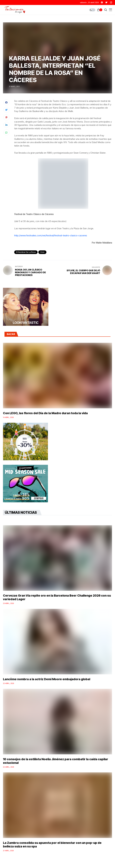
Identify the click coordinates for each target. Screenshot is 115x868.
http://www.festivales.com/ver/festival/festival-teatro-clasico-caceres (51, 235)
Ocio (42, 252)
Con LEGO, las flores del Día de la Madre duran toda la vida (45, 413)
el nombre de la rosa (26, 252)
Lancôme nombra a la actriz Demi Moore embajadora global (47, 679)
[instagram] (111, 2)
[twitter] (106, 2)
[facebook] (102, 2)
